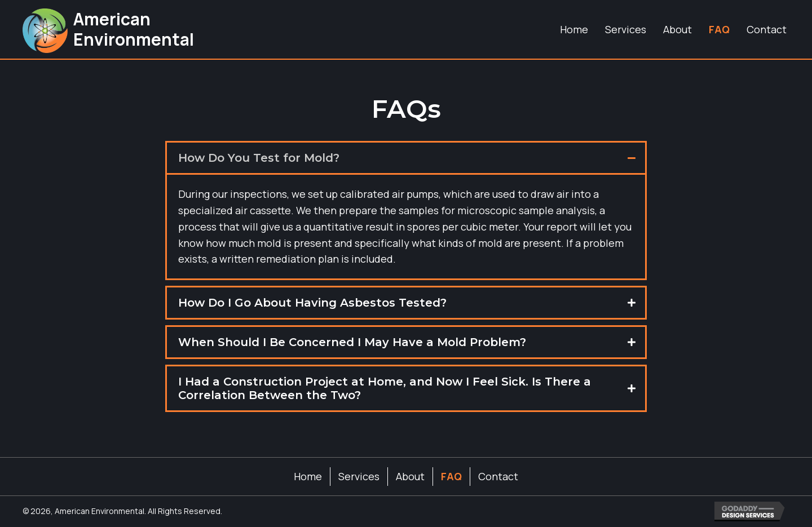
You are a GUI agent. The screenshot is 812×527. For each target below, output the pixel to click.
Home (308, 476)
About (410, 476)
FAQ (451, 476)
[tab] (406, 158)
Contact (498, 476)
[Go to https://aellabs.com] (108, 29)
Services (359, 476)
